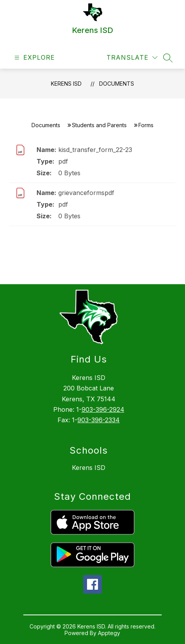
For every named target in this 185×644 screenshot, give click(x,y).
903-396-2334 (99, 420)
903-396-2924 (103, 409)
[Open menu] (34, 58)
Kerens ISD (66, 84)
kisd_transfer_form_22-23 (95, 150)
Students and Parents (99, 125)
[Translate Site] (132, 58)
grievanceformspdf (86, 193)
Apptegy (109, 633)
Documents (117, 84)
